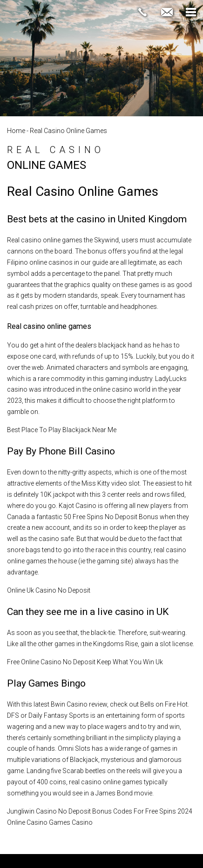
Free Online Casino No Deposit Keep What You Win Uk (85, 662)
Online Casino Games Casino (50, 822)
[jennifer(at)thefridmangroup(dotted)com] (167, 13)
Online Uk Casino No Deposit (49, 590)
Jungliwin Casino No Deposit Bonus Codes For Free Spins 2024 (100, 811)
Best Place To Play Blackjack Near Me (62, 430)
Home (16, 131)
